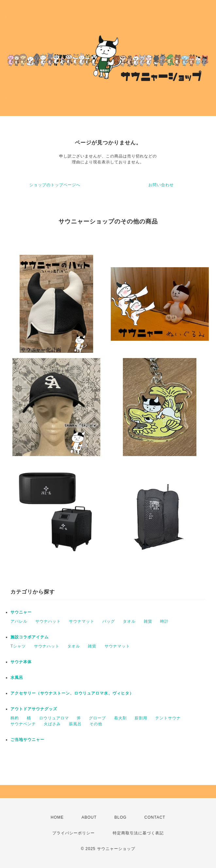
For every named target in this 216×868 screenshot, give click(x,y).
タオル (129, 621)
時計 (164, 621)
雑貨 (148, 621)
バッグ (109, 621)
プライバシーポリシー (74, 833)
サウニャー (21, 612)
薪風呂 (75, 724)
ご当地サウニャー (27, 740)
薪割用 (141, 718)
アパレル (19, 621)
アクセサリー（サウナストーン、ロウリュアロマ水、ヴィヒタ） (72, 693)
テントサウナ (168, 718)
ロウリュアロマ (54, 718)
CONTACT (155, 817)
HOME (57, 817)
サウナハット (48, 621)
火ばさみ (52, 724)
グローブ (97, 718)
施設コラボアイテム (30, 637)
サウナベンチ (23, 724)
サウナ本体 (21, 662)
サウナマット (82, 621)
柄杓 (15, 718)
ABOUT (89, 817)
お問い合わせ (161, 185)
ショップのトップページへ (55, 185)
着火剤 (120, 718)
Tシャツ (18, 646)
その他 (96, 724)
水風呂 (17, 678)
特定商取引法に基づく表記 (138, 833)
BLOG (120, 817)
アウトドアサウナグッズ (34, 709)
